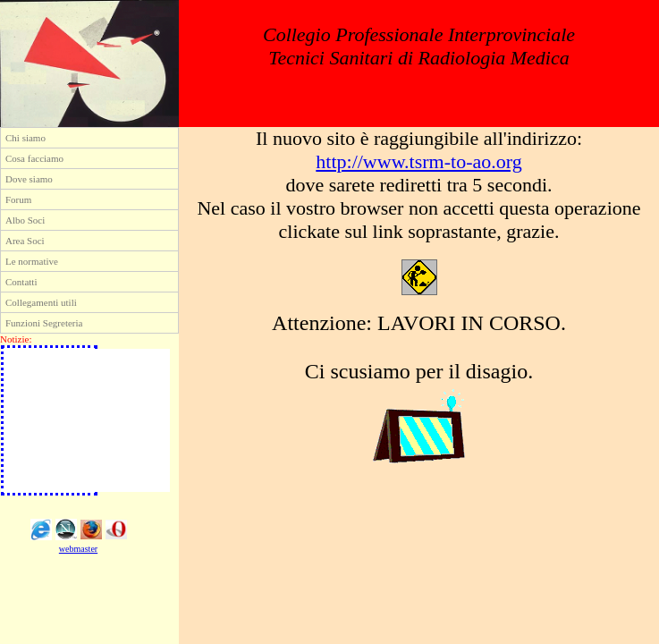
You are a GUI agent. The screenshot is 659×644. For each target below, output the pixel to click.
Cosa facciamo (34, 158)
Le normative (32, 261)
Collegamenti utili (41, 302)
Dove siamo (29, 179)
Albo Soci (25, 220)
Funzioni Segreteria (44, 323)
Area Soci (25, 241)
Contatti (21, 282)
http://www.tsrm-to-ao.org (418, 161)
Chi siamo (25, 138)
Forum (18, 199)
